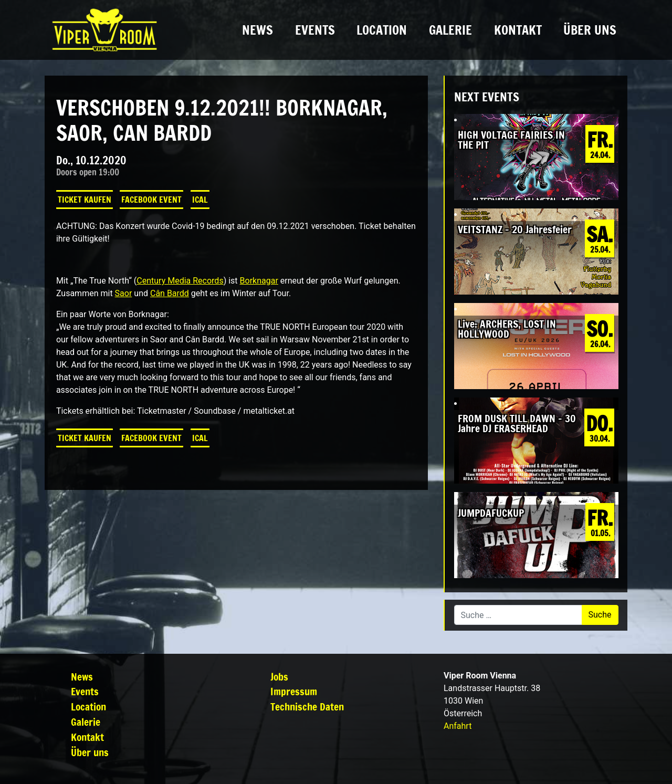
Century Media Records (180, 281)
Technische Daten (307, 707)
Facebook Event (151, 200)
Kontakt (518, 30)
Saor (124, 293)
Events (315, 30)
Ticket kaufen (85, 200)
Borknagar (259, 281)
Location (382, 30)
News (258, 30)
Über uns (590, 30)
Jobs (279, 677)
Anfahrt (458, 726)
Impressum (294, 691)
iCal (200, 200)
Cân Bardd (170, 293)
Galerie (450, 30)
